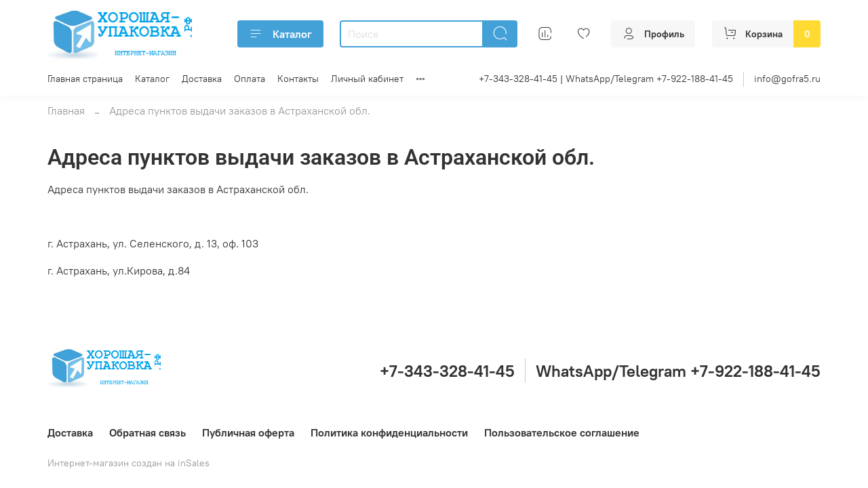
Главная (66, 110)
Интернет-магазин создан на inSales (129, 463)
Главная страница (85, 79)
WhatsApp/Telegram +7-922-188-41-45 (678, 371)
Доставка (202, 79)
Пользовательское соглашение (562, 432)
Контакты (298, 79)
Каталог (280, 34)
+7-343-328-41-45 (447, 371)
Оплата (250, 79)
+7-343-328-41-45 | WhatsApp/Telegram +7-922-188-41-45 (606, 79)
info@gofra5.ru (787, 79)
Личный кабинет (367, 79)
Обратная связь (147, 432)
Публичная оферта (248, 432)
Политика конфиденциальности (389, 432)
